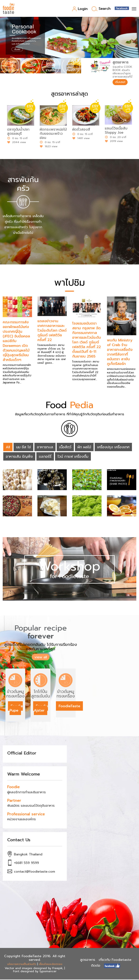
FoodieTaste (69, 707)
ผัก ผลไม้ (84, 448)
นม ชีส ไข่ (23, 448)
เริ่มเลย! (121, 82)
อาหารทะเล (45, 448)
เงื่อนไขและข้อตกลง (50, 965)
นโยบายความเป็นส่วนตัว (22, 965)
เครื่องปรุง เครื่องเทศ (113, 448)
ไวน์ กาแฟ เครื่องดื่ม (73, 457)
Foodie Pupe (16, 709)
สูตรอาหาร (88, 960)
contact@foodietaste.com (34, 872)
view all (41, 658)
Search (101, 9)
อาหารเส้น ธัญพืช (19, 457)
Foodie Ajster (41, 709)
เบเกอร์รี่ (45, 457)
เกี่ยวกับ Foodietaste (115, 960)
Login (80, 9)
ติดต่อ (96, 966)
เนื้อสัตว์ (65, 448)
